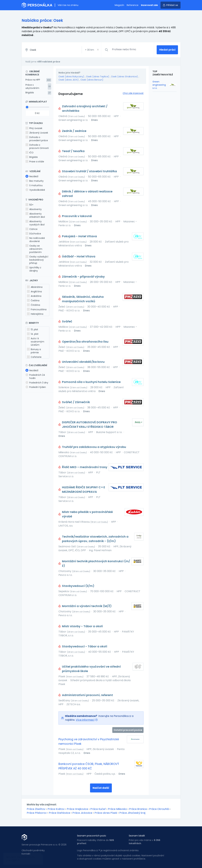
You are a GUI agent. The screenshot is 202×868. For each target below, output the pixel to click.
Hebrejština (35, 314)
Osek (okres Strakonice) (124, 77)
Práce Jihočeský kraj (132, 813)
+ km (90, 50)
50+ (29, 205)
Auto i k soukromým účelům (36, 342)
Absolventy (34, 209)
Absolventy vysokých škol (35, 223)
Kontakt (26, 854)
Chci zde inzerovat (133, 93)
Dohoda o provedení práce (37, 139)
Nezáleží (32, 176)
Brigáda (30, 93)
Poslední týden (36, 387)
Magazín (119, 5)
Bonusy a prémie (34, 351)
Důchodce (33, 234)
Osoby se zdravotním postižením (34, 249)
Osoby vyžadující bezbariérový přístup (37, 260)
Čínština (33, 305)
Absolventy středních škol (35, 215)
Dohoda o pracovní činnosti (37, 146)
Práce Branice (138, 809)
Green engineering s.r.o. (159, 85)
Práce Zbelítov (36, 809)
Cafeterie (34, 357)
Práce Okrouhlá (159, 809)
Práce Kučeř (98, 809)
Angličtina (34, 292)
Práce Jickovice (82, 813)
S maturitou (34, 185)
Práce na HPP (33, 80)
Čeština (33, 300)
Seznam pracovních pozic (92, 836)
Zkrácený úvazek (37, 133)
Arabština (34, 296)
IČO (29, 153)
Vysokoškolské (35, 190)
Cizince (31, 229)
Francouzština (37, 309)
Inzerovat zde (149, 5)
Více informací (85, 720)
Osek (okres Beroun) (92, 80)
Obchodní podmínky (33, 850)
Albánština (35, 287)
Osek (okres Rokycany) (71, 77)
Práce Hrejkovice (77, 809)
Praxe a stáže (35, 162)
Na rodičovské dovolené (35, 240)
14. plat (33, 334)
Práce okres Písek (106, 813)
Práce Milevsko (117, 809)
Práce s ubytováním (32, 86)
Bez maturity (35, 181)
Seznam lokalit (137, 836)
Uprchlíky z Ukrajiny (33, 269)
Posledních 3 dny (37, 383)
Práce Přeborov (37, 813)
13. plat (33, 329)
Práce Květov (56, 809)
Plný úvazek (34, 128)
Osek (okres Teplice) (98, 77)
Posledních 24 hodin (35, 377)
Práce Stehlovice (60, 813)
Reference (133, 5)
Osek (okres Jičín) (69, 80)
